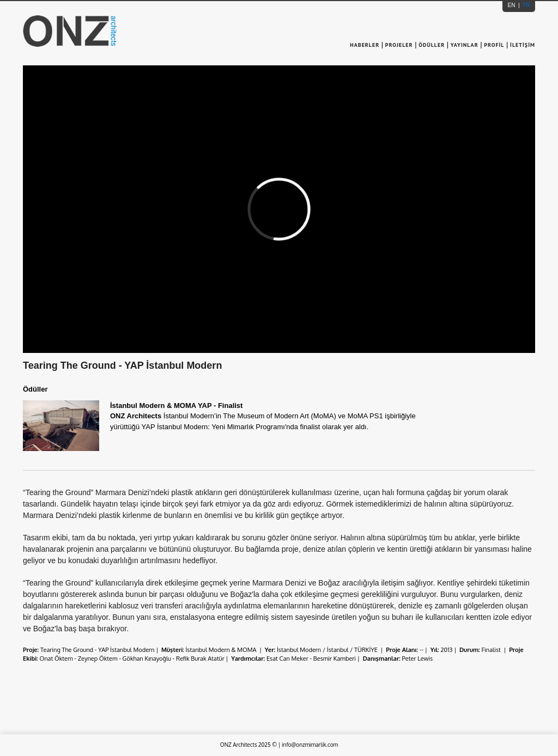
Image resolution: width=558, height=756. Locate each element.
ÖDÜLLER (432, 45)
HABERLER (366, 45)
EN (512, 5)
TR (525, 5)
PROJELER (399, 45)
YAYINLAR (465, 45)
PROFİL (494, 45)
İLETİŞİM (523, 45)
